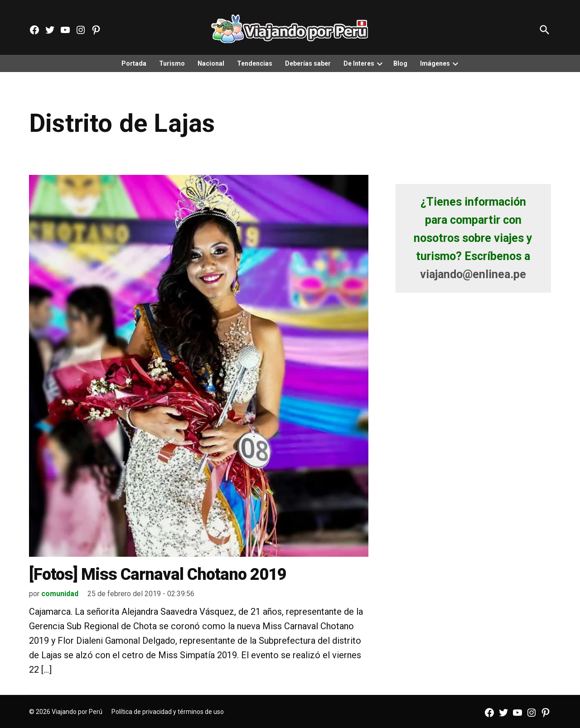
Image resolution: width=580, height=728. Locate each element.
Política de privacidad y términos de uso (168, 712)
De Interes (359, 63)
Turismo (172, 63)
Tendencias (255, 63)
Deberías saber (308, 63)
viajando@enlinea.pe (473, 274)
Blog (400, 63)
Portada (134, 63)
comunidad (60, 594)
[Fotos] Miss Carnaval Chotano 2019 (158, 574)
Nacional (211, 63)
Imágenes (435, 63)
